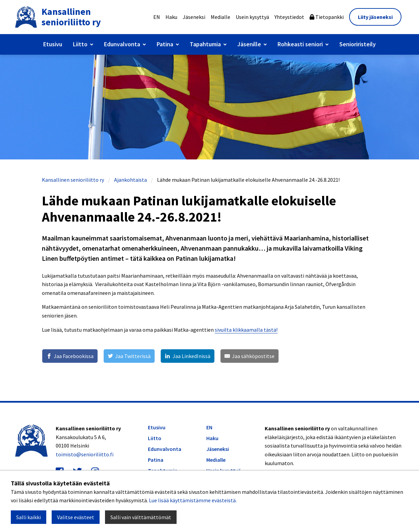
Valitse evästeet (76, 517)
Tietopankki (327, 17)
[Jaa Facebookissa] (70, 356)
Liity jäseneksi (375, 17)
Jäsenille (249, 44)
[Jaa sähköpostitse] (250, 356)
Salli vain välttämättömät (141, 517)
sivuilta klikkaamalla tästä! (246, 330)
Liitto (80, 44)
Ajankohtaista (130, 180)
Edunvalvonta (122, 44)
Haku (171, 17)
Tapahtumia (205, 44)
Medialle (220, 17)
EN (157, 17)
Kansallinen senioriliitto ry (73, 180)
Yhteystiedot (289, 17)
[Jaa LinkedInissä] (187, 356)
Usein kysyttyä (252, 17)
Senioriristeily (358, 44)
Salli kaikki (29, 517)
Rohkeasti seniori (300, 44)
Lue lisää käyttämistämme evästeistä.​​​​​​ (193, 500)
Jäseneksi (194, 17)
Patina (165, 44)
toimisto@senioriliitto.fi (85, 454)
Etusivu (53, 44)
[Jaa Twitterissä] (129, 356)
